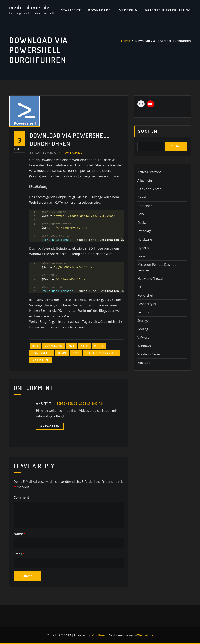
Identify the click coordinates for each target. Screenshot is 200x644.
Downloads (99, 10)
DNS (141, 214)
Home (125, 41)
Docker (143, 223)
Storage (143, 321)
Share (62, 353)
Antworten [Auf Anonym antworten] (50, 426)
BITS (35, 346)
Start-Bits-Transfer (102, 353)
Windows (144, 346)
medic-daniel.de (29, 7)
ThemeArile (145, 635)
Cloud (142, 197)
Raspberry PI (147, 304)
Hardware (145, 239)
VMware (143, 337)
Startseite (71, 10)
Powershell (73, 153)
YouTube (144, 363)
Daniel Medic (43, 153)
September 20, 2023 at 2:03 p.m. (80, 404)
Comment (21, 497)
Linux (141, 256)
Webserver (40, 360)
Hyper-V (143, 248)
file (71, 346)
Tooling (143, 329)
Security (143, 312)
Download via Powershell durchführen (163, 41)
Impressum (128, 10)
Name (20, 534)
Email (19, 554)
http (84, 346)
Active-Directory (149, 172)
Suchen (148, 131)
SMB (76, 353)
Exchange (144, 231)
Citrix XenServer (149, 189)
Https (99, 346)
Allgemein (145, 180)
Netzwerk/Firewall (151, 279)
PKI (140, 287)
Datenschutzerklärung (168, 10)
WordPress (98, 635)
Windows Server (149, 354)
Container (145, 206)
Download (54, 346)
